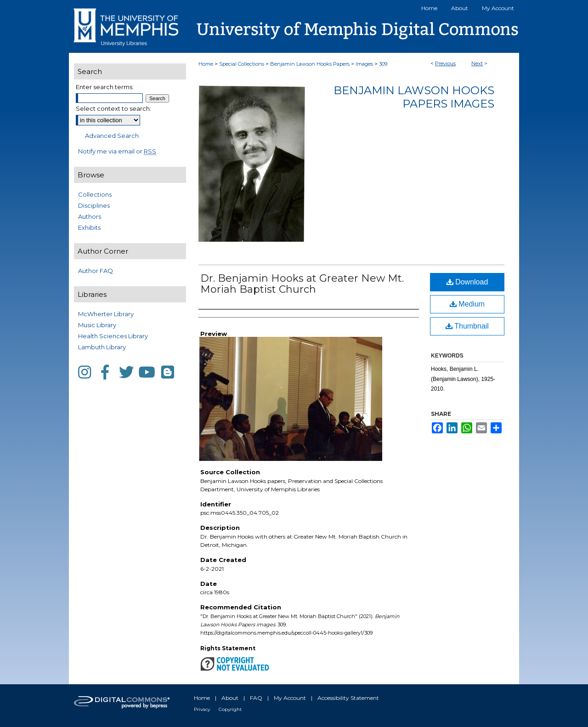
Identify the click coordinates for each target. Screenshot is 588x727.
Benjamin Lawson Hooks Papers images (414, 97)
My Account (290, 698)
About (230, 698)
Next (477, 63)
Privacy (202, 709)
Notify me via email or (117, 151)
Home (206, 64)
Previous (445, 63)
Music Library (97, 325)
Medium (467, 304)
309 (383, 64)
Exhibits (89, 227)
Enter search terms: (105, 87)
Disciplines (94, 205)
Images (364, 64)
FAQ (256, 698)
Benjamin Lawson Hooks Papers (310, 64)
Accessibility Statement (348, 698)
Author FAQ (96, 271)
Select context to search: (113, 108)
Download (467, 282)
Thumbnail (467, 326)
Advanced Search (112, 136)
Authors (90, 216)
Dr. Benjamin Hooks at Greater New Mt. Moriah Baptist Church (302, 284)
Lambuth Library (102, 347)
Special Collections (242, 64)
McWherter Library (106, 314)
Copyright (230, 709)
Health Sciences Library (113, 336)
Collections (95, 194)
